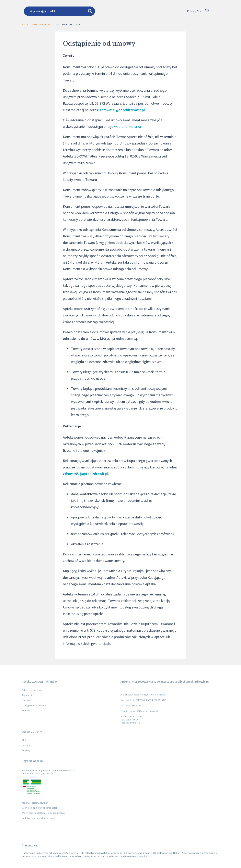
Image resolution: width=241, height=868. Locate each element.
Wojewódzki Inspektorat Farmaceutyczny (43, 813)
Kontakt (26, 710)
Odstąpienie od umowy (69, 25)
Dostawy (26, 700)
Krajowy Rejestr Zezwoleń (35, 803)
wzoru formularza (128, 127)
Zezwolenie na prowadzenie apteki (40, 808)
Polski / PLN (194, 11)
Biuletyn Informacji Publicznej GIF (39, 818)
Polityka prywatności (33, 690)
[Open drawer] (215, 11)
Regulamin (27, 695)
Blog (24, 740)
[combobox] (99, 11)
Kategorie (27, 745)
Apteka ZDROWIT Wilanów (36, 25)
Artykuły (26, 750)
